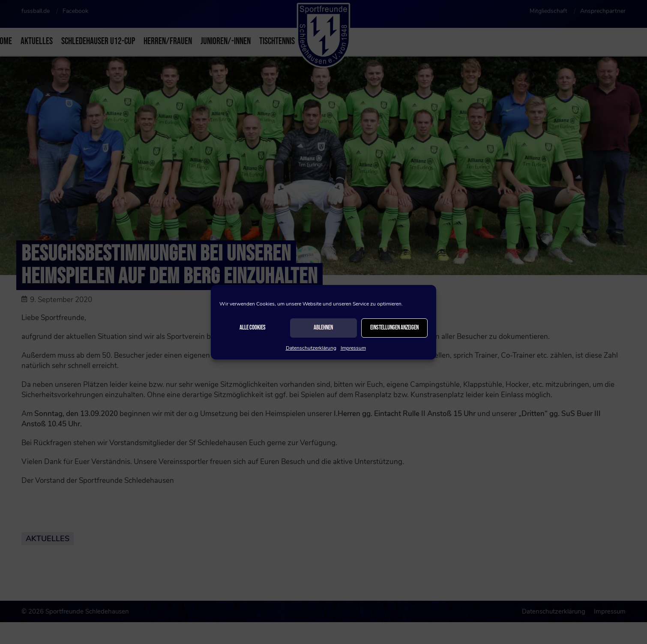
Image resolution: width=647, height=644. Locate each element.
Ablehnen (323, 328)
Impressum (353, 348)
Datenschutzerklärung (311, 348)
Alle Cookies (253, 328)
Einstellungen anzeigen (394, 328)
